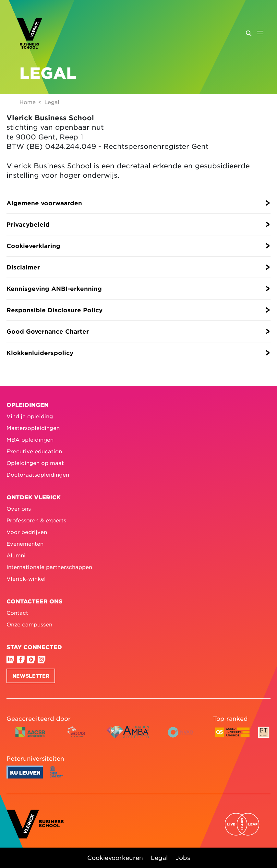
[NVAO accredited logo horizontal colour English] (183, 737)
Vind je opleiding (30, 416)
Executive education (34, 451)
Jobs (183, 858)
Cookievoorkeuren (115, 858)
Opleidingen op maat (35, 463)
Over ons (19, 508)
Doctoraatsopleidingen (38, 474)
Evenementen (25, 543)
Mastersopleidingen (33, 428)
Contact (17, 612)
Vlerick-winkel (26, 578)
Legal (159, 858)
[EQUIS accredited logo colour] (77, 737)
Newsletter (31, 676)
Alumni (16, 555)
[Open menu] (254, 33)
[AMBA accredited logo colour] (127, 737)
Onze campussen (29, 624)
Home (28, 102)
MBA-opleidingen (30, 439)
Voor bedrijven (27, 532)
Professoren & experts (36, 520)
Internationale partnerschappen (49, 567)
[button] (138, 203)
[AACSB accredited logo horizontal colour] (30, 737)
